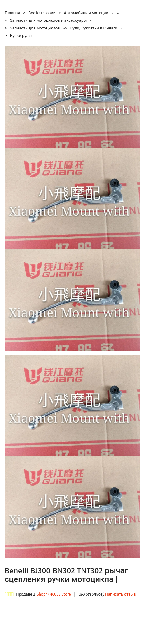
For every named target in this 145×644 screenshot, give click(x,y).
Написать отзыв (120, 594)
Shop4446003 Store (54, 594)
